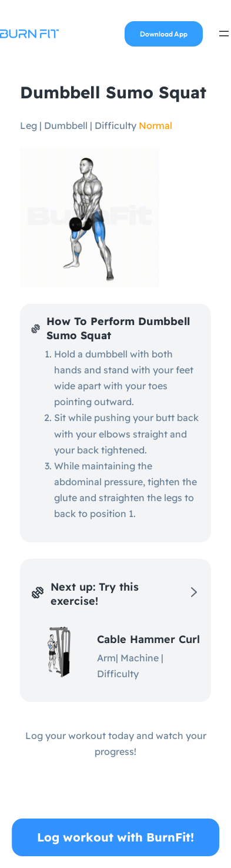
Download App (164, 34)
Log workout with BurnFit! (115, 837)
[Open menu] (224, 34)
